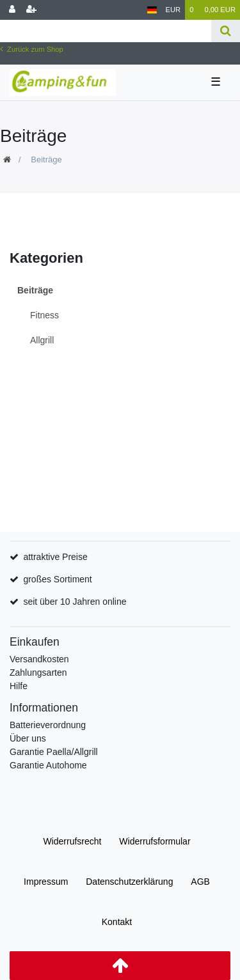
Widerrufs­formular (155, 841)
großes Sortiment (57, 579)
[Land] (152, 10)
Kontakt (117, 922)
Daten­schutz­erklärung (129, 882)
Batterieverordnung (48, 725)
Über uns (28, 738)
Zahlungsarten (38, 673)
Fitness (44, 315)
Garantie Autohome (48, 765)
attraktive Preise (55, 557)
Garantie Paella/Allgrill (54, 752)
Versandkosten (39, 659)
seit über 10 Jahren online (75, 602)
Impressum (46, 882)
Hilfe (19, 686)
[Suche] (226, 31)
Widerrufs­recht (72, 841)
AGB (200, 882)
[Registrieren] (31, 10)
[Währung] (173, 10)
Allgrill (42, 340)
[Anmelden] (12, 10)
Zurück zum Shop (32, 49)
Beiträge (35, 290)
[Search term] (106, 31)
